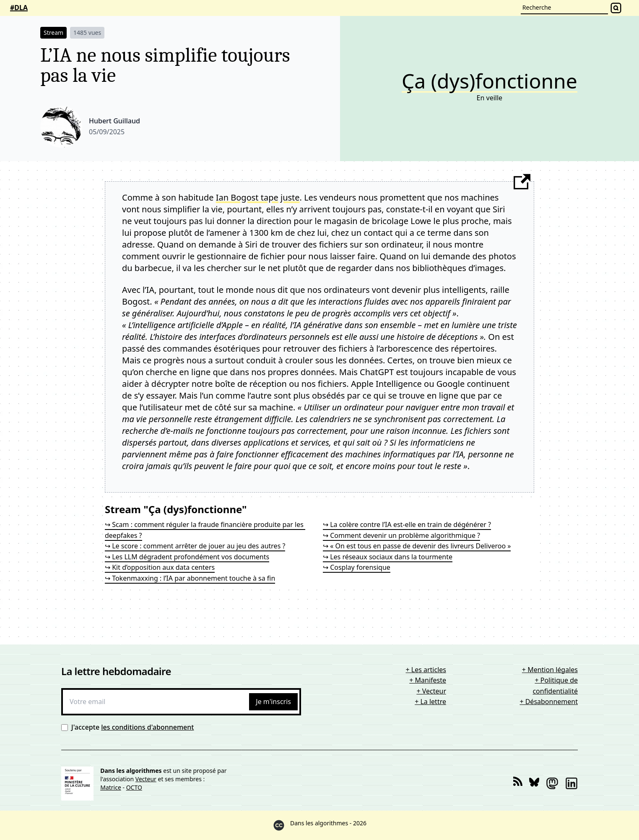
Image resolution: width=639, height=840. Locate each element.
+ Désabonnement (549, 702)
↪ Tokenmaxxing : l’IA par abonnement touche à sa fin (190, 578)
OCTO (134, 787)
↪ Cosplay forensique (357, 567)
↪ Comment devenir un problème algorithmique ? (401, 535)
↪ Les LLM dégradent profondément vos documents (187, 557)
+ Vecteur (431, 691)
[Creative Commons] (279, 825)
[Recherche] (564, 8)
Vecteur (146, 779)
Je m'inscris (273, 702)
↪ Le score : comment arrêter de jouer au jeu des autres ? (195, 546)
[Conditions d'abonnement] (65, 728)
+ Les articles (426, 670)
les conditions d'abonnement (147, 727)
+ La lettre (430, 702)
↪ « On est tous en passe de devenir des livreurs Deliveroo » (417, 546)
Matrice (111, 787)
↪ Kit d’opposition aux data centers (160, 567)
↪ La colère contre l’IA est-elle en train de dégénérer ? (407, 524)
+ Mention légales (550, 670)
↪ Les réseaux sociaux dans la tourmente (388, 557)
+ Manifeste (428, 680)
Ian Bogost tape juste (258, 197)
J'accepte (132, 727)
